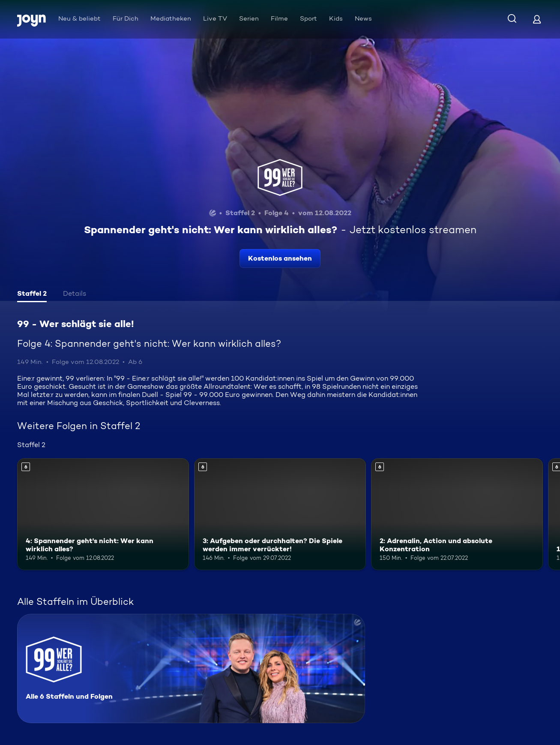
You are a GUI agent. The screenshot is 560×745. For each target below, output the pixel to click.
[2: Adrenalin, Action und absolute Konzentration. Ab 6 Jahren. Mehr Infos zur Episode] (457, 514)
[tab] (32, 294)
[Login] (537, 19)
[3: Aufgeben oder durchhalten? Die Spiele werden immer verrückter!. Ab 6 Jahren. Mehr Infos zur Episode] (280, 514)
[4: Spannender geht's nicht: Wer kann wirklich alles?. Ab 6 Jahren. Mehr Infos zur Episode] (103, 514)
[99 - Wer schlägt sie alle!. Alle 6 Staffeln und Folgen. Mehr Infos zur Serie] (191, 668)
